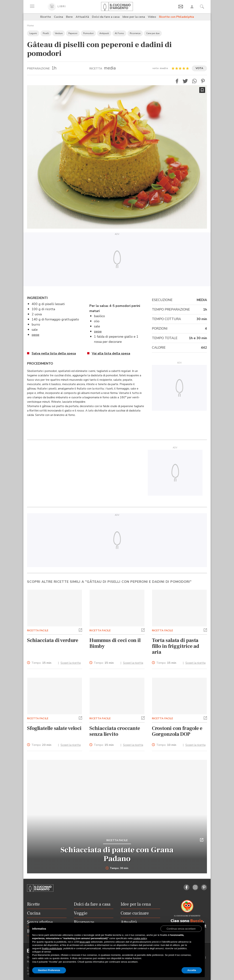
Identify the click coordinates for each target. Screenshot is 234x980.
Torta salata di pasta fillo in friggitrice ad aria (176, 646)
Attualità (82, 17)
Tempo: (41, 663)
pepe (35, 335)
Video (152, 17)
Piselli (46, 33)
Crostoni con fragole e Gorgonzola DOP (177, 731)
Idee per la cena (134, 17)
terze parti (85, 942)
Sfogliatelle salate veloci (54, 728)
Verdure (59, 33)
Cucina (58, 17)
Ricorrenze (135, 33)
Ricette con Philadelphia (177, 17)
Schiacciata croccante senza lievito (115, 731)
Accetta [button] (192, 970)
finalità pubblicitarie (52, 948)
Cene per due (153, 33)
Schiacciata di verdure (53, 640)
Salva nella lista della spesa (54, 353)
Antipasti (104, 33)
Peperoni (73, 33)
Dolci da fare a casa (106, 17)
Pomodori (88, 33)
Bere (69, 17)
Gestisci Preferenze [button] (49, 970)
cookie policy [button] (140, 938)
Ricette (46, 17)
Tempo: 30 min (117, 868)
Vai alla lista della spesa (111, 353)
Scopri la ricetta (71, 663)
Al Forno (119, 33)
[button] (177, 81)
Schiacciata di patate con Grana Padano (117, 854)
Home (30, 26)
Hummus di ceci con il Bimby (115, 643)
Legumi (33, 33)
